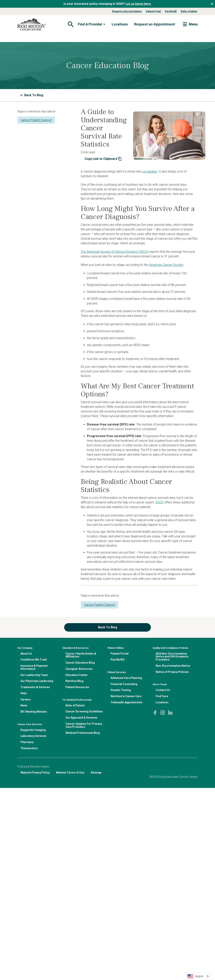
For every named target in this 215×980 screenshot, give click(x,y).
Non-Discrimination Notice (173, 666)
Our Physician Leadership (37, 681)
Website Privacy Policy (35, 773)
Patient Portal (153, 11)
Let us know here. (138, 4)
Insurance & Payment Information (34, 667)
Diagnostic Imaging (33, 730)
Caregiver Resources (79, 669)
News (24, 705)
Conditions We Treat (34, 660)
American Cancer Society (166, 265)
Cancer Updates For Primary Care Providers (84, 725)
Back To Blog (32, 95)
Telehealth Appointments (127, 702)
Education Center (77, 675)
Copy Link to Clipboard (103, 159)
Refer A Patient (75, 705)
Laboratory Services (33, 736)
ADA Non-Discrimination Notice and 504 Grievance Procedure (172, 657)
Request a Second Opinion (127, 11)
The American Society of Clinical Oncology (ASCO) (115, 252)
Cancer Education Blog (80, 663)
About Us (26, 654)
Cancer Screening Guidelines (84, 711)
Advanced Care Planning (126, 678)
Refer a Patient (189, 11)
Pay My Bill (171, 11)
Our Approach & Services (81, 718)
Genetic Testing (121, 690)
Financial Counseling (124, 684)
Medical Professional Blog (83, 733)
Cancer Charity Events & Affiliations (81, 655)
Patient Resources (77, 687)
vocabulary (150, 171)
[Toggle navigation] (70, 24)
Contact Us (163, 690)
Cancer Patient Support (36, 120)
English (195, 976)
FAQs (24, 693)
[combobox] (198, 976)
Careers (26, 699)
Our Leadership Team (34, 675)
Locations (120, 24)
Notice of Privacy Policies (172, 672)
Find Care (162, 696)
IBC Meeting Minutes (34, 712)
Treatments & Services (35, 687)
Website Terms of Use (70, 773)
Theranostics (29, 748)
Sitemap (96, 773)
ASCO (159, 502)
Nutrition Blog (74, 681)
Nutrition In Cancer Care (126, 696)
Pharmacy (27, 742)
